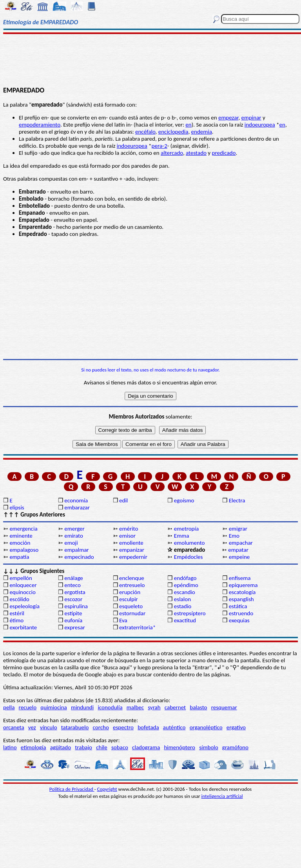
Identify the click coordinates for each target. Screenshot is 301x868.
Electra (237, 500)
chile (102, 747)
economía (76, 500)
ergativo (236, 727)
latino (10, 747)
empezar (228, 118)
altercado (172, 153)
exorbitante (23, 627)
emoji (71, 543)
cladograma (146, 747)
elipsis (17, 507)
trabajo (83, 747)
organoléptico (206, 727)
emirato (74, 536)
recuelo (28, 707)
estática (238, 606)
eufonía (73, 620)
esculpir (129, 599)
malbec (135, 707)
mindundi (82, 707)
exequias (239, 620)
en (188, 125)
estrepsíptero (190, 613)
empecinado (79, 557)
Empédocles (189, 557)
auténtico (174, 727)
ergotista (75, 592)
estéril (17, 613)
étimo (16, 620)
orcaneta (14, 727)
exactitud (185, 620)
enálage (74, 578)
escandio (185, 592)
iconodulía (110, 707)
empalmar (76, 550)
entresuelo (132, 585)
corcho (101, 727)
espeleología (24, 606)
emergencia (23, 529)
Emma (181, 536)
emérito (129, 529)
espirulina (76, 606)
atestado (196, 153)
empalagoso (24, 550)
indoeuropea (260, 125)
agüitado (61, 747)
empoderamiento (40, 125)
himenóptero (180, 747)
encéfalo (145, 132)
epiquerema (243, 585)
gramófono (235, 747)
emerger (74, 529)
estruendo (241, 613)
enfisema (240, 578)
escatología (242, 592)
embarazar (77, 507)
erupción (130, 592)
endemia (202, 132)
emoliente (131, 543)
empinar (251, 118)
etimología (34, 747)
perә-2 (160, 146)
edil (123, 500)
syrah (154, 707)
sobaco (120, 747)
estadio (183, 606)
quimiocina (53, 707)
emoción (20, 543)
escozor (73, 599)
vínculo (49, 727)
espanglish (241, 599)
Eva (123, 620)
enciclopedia (173, 132)
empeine (239, 557)
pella (9, 707)
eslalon (182, 599)
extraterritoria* (137, 627)
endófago (185, 578)
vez (32, 727)
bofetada (148, 727)
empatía (19, 557)
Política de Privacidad (72, 789)
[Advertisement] (150, 60)
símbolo (209, 747)
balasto (198, 707)
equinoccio (23, 592)
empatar (238, 550)
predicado (224, 153)
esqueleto (131, 606)
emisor (127, 536)
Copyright (107, 789)
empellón (21, 578)
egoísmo (184, 500)
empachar (241, 543)
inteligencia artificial (222, 796)
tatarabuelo (75, 727)
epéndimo (186, 585)
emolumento (189, 543)
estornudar (132, 613)
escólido (19, 599)
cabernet (175, 707)
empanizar (132, 550)
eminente (21, 536)
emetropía (186, 529)
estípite (73, 613)
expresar (74, 627)
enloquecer (23, 585)
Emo (234, 536)
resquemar (224, 707)
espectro (123, 727)
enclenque (132, 578)
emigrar (238, 529)
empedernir (133, 557)
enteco (73, 585)
